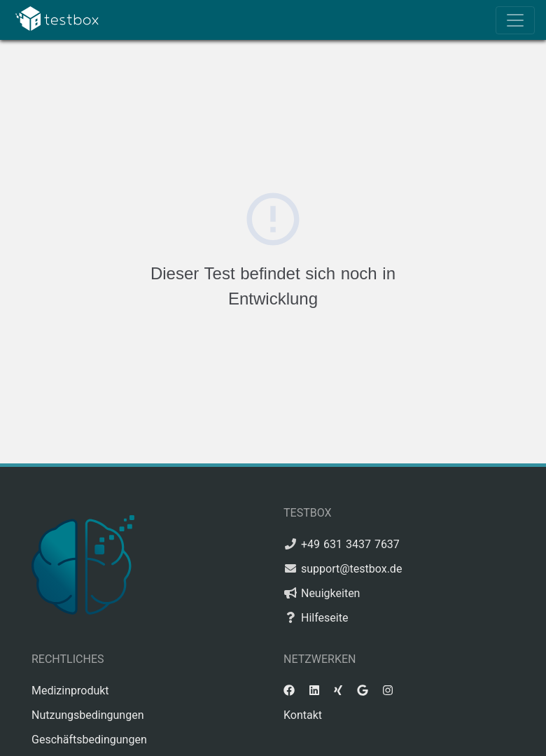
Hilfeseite (324, 618)
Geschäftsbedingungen (89, 740)
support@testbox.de (351, 569)
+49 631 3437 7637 (350, 544)
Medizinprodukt (70, 691)
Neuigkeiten (330, 593)
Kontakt (303, 715)
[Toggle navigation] (515, 20)
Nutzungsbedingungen (87, 715)
